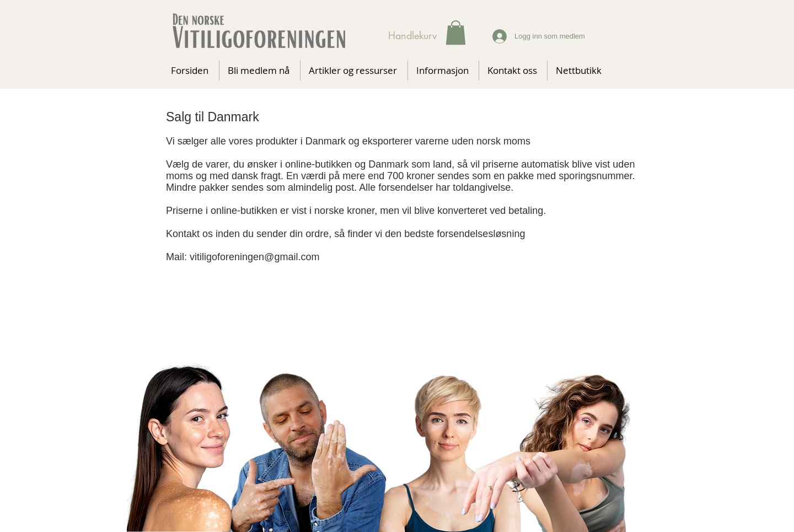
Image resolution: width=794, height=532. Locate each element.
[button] (456, 33)
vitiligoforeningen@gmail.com (254, 257)
